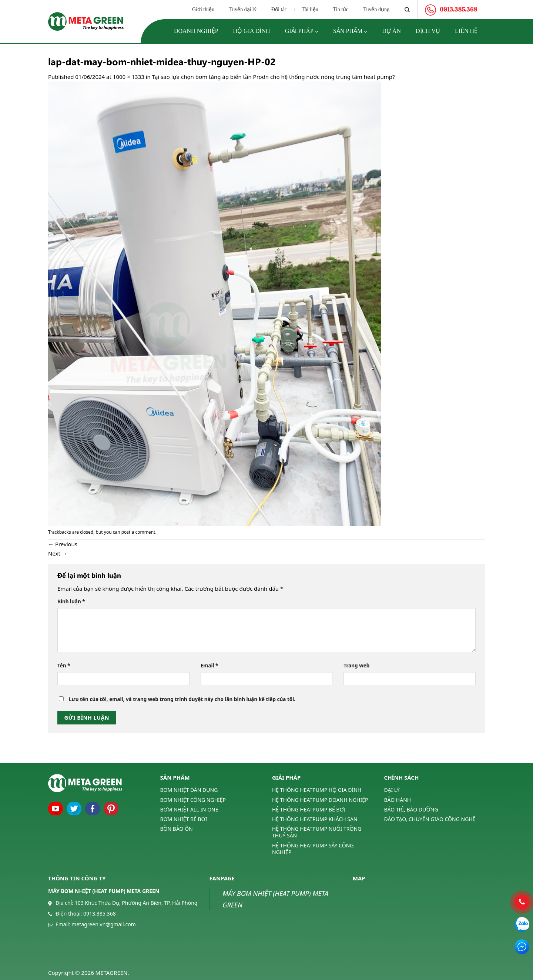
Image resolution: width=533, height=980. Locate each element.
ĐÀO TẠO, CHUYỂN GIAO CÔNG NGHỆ (430, 819)
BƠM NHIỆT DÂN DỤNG (189, 790)
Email (209, 666)
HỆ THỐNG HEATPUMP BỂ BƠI (309, 809)
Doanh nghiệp (196, 31)
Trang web (356, 666)
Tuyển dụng (376, 9)
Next (58, 553)
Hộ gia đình (252, 31)
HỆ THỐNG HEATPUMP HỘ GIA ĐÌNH (317, 790)
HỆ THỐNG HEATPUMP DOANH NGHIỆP (320, 800)
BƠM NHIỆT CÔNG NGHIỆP (193, 800)
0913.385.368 (100, 914)
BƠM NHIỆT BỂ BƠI (184, 819)
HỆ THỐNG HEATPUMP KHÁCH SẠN (315, 819)
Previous (63, 544)
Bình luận (71, 601)
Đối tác (279, 9)
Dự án (391, 31)
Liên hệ (466, 31)
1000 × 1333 (129, 77)
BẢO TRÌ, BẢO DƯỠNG (411, 809)
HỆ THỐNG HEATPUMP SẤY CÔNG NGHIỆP (313, 849)
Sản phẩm (350, 31)
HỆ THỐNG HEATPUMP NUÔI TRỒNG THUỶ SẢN (317, 832)
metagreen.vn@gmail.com (103, 924)
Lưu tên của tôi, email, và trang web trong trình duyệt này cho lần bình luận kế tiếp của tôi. (182, 699)
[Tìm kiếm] (407, 10)
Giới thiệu (203, 9)
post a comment (138, 532)
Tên (64, 666)
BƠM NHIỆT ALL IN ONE (189, 809)
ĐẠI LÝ (392, 790)
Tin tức (341, 9)
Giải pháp (302, 31)
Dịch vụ (428, 31)
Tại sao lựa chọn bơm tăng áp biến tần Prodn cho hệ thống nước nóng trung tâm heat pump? (274, 77)
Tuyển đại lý (243, 9)
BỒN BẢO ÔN (177, 829)
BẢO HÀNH (398, 800)
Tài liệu (310, 9)
